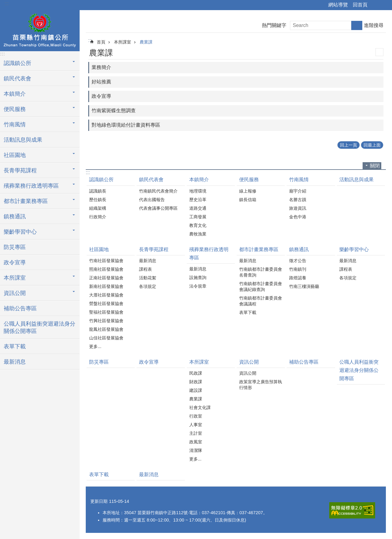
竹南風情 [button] (15, 124)
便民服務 (249, 180)
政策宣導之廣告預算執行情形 (261, 385)
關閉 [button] (375, 166)
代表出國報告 (152, 200)
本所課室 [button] (15, 278)
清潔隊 (196, 450)
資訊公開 (249, 362)
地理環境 (198, 191)
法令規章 (198, 286)
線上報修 (248, 191)
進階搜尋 (374, 25)
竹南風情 (299, 180)
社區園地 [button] (15, 155)
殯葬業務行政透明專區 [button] (31, 186)
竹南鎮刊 (298, 269)
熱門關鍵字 (274, 25)
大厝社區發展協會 (106, 295)
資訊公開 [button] (15, 293)
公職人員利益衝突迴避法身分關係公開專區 (40, 327)
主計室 (196, 433)
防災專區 (15, 247)
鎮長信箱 (248, 200)
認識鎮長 (98, 191)
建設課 (196, 390)
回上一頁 (349, 145)
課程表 (145, 269)
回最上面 (372, 145)
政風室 (196, 442)
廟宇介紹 (298, 191)
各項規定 (148, 286)
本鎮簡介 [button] (15, 94)
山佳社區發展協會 (106, 338)
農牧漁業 (198, 234)
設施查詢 (198, 277)
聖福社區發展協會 (106, 312)
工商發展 (198, 217)
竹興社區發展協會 (106, 321)
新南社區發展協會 (106, 286)
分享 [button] (375, 5)
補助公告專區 (20, 308)
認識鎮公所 (101, 180)
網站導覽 (338, 5)
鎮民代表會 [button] (17, 78)
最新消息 (15, 362)
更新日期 (99, 501)
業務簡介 (101, 67)
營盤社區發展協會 (106, 304)
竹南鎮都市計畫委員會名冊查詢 (261, 272)
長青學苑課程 (154, 249)
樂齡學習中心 (354, 249)
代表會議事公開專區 (158, 208)
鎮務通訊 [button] (15, 216)
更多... (95, 346)
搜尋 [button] (357, 25)
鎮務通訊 (299, 249)
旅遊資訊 (298, 208)
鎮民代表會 (151, 180)
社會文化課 (200, 407)
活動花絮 (148, 278)
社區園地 (99, 249)
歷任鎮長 (98, 200)
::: (7, 4)
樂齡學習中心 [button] (20, 232)
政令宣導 (15, 262)
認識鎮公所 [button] (17, 63)
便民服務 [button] (15, 109)
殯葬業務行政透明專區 (209, 254)
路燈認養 (298, 278)
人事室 (196, 425)
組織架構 (98, 208)
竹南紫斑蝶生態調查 (114, 111)
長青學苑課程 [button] (20, 170)
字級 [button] (384, 5)
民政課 (196, 373)
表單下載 (15, 346)
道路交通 (198, 208)
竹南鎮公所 (40, 30)
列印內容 (379, 52)
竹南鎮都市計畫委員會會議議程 (261, 301)
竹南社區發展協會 (106, 261)
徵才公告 (298, 261)
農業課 (146, 42)
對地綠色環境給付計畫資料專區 (126, 125)
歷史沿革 (198, 200)
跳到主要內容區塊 (3, 3)
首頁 (101, 42)
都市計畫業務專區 (259, 249)
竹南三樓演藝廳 (304, 286)
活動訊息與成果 (23, 140)
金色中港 (298, 217)
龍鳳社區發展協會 (106, 329)
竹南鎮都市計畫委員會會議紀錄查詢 (261, 287)
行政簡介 (98, 217)
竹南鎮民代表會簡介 (158, 191)
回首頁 (360, 5)
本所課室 (123, 42)
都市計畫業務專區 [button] (26, 201)
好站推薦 (101, 82)
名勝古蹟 (298, 200)
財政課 (196, 382)
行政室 (196, 416)
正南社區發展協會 (106, 278)
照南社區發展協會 (106, 269)
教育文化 (198, 225)
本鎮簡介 (199, 180)
